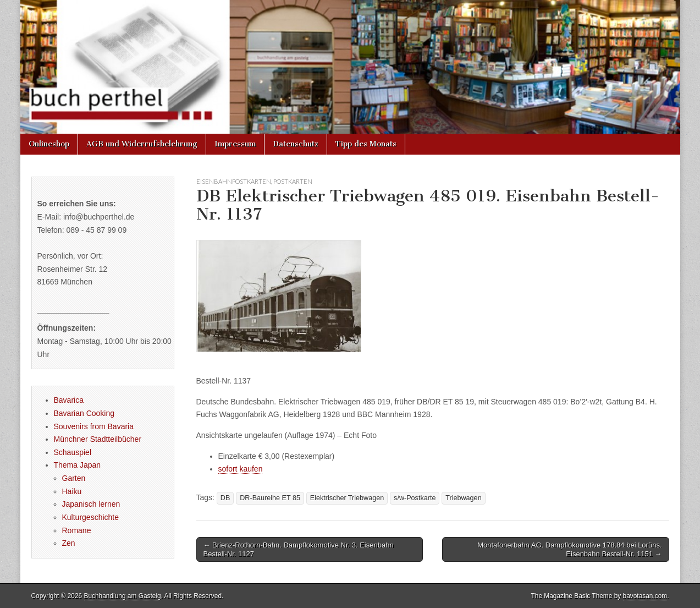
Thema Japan (78, 465)
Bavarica (69, 400)
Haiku (72, 491)
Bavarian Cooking (84, 413)
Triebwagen (463, 498)
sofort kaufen (241, 469)
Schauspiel (73, 452)
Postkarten (293, 181)
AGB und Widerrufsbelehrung (142, 144)
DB (225, 498)
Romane (77, 530)
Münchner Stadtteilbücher (98, 439)
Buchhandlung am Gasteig (123, 596)
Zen (69, 543)
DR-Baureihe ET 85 (270, 498)
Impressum (235, 144)
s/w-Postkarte (415, 498)
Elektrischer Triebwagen (347, 498)
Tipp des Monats (366, 144)
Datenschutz (296, 144)
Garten (74, 478)
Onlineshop (49, 144)
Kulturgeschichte (91, 517)
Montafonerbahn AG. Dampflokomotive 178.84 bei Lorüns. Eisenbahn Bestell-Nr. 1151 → (569, 549)
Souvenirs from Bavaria (94, 426)
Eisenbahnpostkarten (234, 181)
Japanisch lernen (91, 504)
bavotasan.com (645, 596)
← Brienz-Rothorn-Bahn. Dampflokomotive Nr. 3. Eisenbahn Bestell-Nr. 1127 (299, 549)
